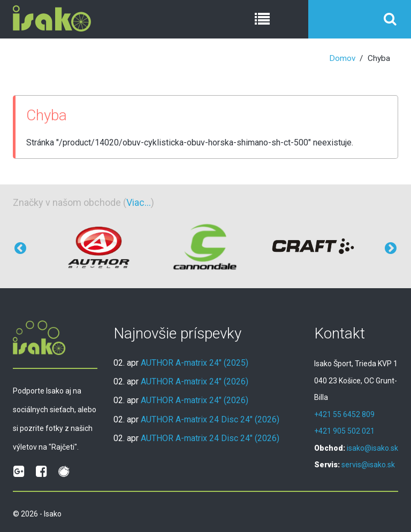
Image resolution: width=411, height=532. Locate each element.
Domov (342, 58)
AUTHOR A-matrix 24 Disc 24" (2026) (210, 419)
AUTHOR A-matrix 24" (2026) (195, 381)
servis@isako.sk (368, 465)
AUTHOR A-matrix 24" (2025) (195, 363)
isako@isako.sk (372, 448)
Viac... (139, 202)
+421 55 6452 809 (344, 414)
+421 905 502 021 (344, 431)
